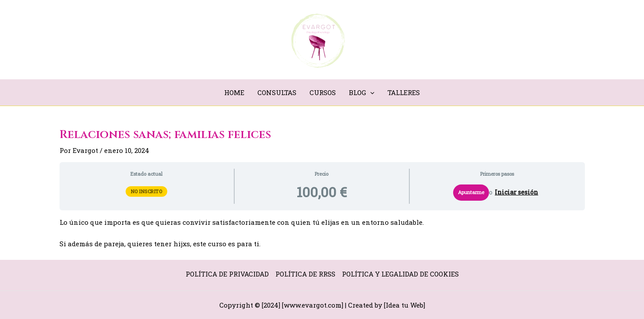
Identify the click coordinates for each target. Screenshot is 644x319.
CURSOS (323, 92)
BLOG (362, 92)
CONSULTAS (277, 92)
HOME (234, 92)
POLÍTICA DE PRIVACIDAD (227, 274)
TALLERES (404, 92)
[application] (370, 92)
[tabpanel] (322, 233)
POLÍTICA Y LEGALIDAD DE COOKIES (400, 274)
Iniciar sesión (516, 192)
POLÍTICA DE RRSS (305, 274)
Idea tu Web (405, 305)
